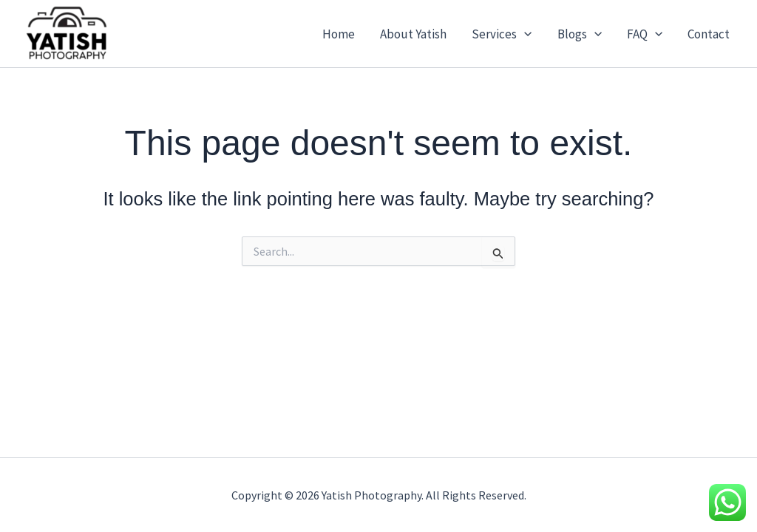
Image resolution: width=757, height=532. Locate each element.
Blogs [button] (580, 34)
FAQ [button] (645, 34)
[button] (524, 34)
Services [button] (502, 34)
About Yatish (413, 34)
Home (339, 34)
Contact (709, 34)
